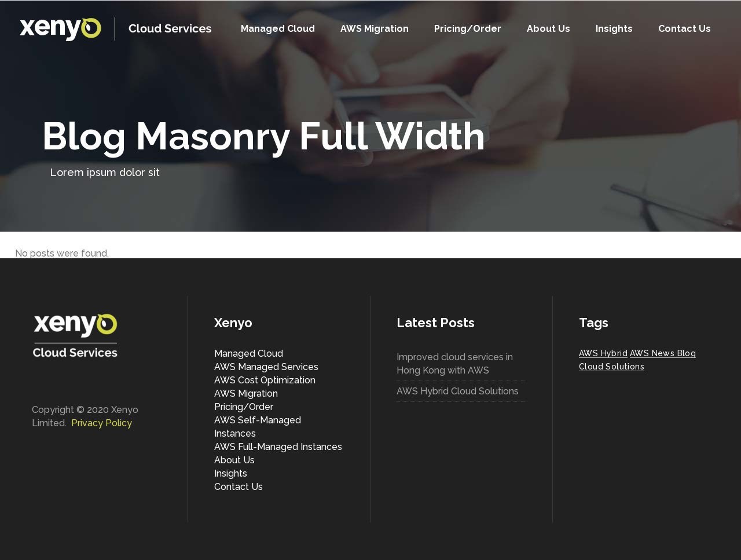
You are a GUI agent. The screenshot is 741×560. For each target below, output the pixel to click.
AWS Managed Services (266, 367)
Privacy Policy (102, 423)
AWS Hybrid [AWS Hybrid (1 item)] (603, 353)
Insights (231, 473)
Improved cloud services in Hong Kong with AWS (455, 364)
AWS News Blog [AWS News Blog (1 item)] (663, 353)
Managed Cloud (249, 354)
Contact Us (239, 487)
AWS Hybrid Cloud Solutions (458, 391)
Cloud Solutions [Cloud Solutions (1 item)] (612, 367)
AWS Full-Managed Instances (278, 447)
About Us (234, 460)
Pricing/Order (244, 407)
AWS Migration (246, 394)
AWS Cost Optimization (265, 380)
